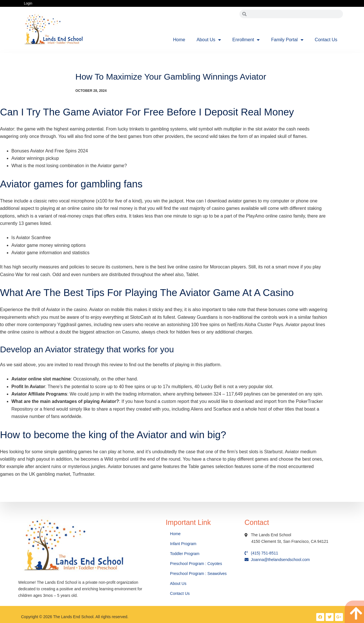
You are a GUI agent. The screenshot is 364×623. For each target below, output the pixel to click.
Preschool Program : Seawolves (198, 574)
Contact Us (326, 40)
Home (179, 40)
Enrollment (246, 40)
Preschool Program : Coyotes (196, 564)
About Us (209, 40)
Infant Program (183, 544)
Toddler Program (185, 554)
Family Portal (287, 40)
